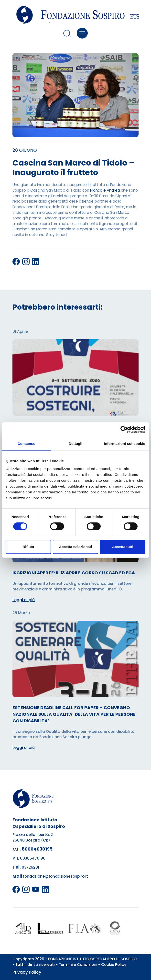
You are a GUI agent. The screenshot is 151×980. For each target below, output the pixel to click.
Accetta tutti (123, 547)
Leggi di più (24, 600)
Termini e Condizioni (78, 965)
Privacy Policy (27, 972)
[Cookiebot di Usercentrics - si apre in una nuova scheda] (124, 430)
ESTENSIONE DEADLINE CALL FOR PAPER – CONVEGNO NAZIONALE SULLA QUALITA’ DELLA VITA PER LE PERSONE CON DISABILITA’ (74, 714)
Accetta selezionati (75, 547)
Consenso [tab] (27, 444)
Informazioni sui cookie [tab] (124, 444)
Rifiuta (28, 547)
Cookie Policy (114, 965)
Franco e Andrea (105, 190)
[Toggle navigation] (82, 33)
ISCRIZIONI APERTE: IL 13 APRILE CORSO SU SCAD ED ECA (74, 573)
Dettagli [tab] (75, 444)
